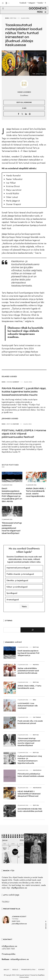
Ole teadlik (37, 717)
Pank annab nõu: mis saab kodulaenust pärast (30, 722)
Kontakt (41, 971)
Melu (34, 700)
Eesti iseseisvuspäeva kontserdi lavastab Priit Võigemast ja (28, 653)
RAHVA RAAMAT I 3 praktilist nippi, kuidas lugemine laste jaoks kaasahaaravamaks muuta (24, 392)
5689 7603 (16, 922)
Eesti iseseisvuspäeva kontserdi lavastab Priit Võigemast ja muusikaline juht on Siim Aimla (12, 495)
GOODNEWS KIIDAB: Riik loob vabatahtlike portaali (30, 810)
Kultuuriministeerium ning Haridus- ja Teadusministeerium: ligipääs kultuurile (30, 760)
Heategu (36, 665)
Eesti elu (13, 18)
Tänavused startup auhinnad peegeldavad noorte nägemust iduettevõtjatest (12, 528)
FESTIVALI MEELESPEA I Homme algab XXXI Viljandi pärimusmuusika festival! (24, 434)
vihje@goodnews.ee (19, 889)
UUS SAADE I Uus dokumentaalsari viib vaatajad (28, 706)
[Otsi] (33, 630)
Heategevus (37, 770)
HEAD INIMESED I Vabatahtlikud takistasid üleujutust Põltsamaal (29, 794)
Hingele (10, 382)
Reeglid (15, 971)
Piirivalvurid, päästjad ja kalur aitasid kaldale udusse (31, 775)
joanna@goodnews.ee (19, 925)
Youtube (40, 3)
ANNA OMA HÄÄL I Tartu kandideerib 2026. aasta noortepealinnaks (36, 492)
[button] (2, 6)
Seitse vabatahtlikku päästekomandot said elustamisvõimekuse (28, 671)
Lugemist (16, 382)
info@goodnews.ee (9, 947)
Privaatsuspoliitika (9, 955)
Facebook (23, 3)
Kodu (7, 18)
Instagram (32, 3)
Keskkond (28, 102)
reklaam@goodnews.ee (20, 960)
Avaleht (6, 971)
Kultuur (16, 424)
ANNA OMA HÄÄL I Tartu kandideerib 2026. (29, 687)
